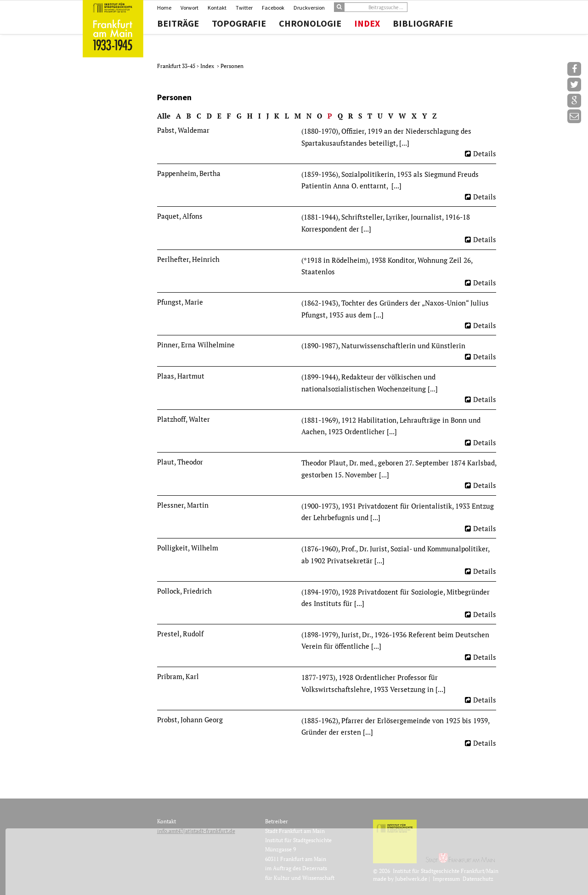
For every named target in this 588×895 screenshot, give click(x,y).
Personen (232, 66)
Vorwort (189, 8)
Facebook (273, 8)
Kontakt (217, 8)
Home (164, 8)
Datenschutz (478, 879)
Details (485, 153)
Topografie (239, 23)
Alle (164, 116)
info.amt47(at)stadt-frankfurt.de (196, 831)
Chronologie (310, 23)
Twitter (244, 8)
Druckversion (309, 8)
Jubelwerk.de (411, 879)
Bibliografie (423, 23)
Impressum (446, 879)
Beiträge (178, 23)
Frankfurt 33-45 (177, 66)
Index (367, 23)
